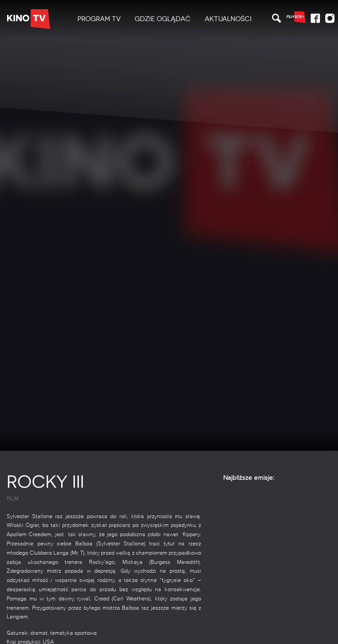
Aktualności (228, 19)
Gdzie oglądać (163, 19)
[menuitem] (99, 19)
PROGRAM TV (99, 19)
